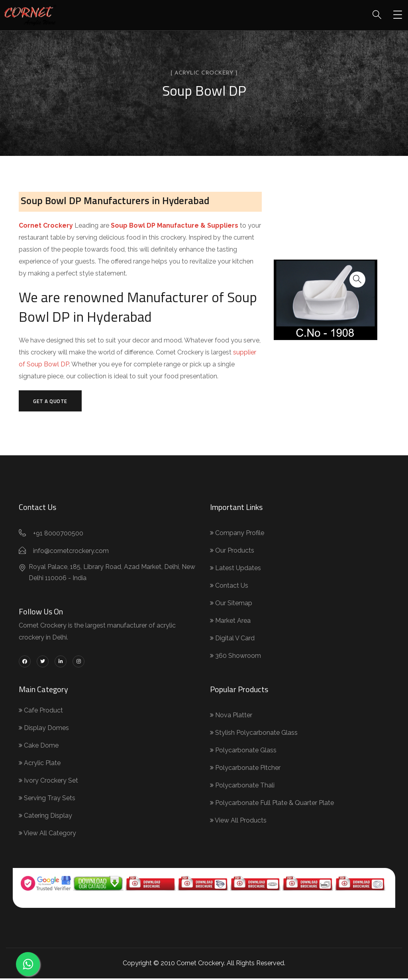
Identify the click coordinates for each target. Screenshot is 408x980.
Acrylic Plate (40, 765)
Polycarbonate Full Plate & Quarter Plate (272, 804)
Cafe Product (41, 712)
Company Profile (237, 534)
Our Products (232, 552)
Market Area (230, 622)
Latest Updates (235, 570)
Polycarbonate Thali (242, 787)
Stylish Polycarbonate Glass (254, 734)
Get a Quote (53, 401)
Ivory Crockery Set (48, 782)
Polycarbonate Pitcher (245, 769)
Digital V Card (232, 640)
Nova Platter (231, 717)
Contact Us (229, 587)
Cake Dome (39, 747)
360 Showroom (235, 657)
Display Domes (44, 729)
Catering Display (45, 817)
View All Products (238, 822)
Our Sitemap (231, 605)
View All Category (47, 835)
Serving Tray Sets (47, 800)
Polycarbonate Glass (243, 752)
